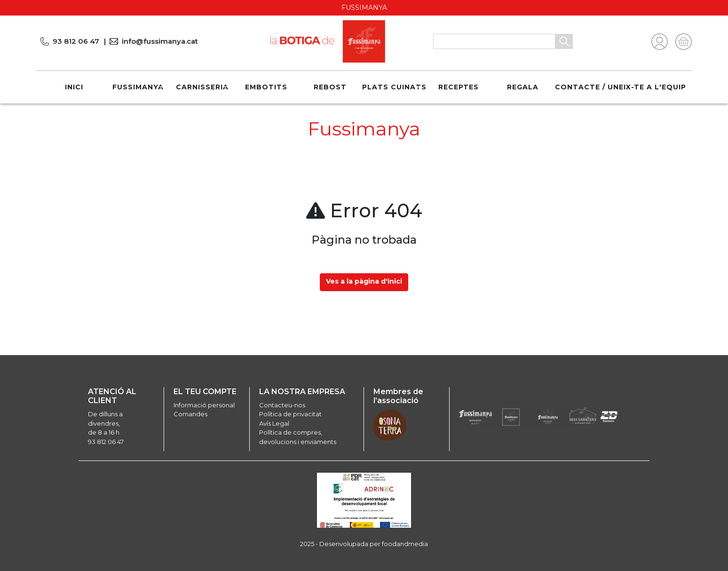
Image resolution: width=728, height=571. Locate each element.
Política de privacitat (290, 414)
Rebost (330, 87)
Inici (74, 87)
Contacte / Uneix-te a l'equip (621, 87)
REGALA (523, 87)
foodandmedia (405, 544)
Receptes (459, 87)
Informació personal (204, 405)
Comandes (190, 414)
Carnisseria (202, 87)
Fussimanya (138, 87)
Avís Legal (274, 423)
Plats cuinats (394, 87)
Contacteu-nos (282, 405)
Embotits (266, 87)
